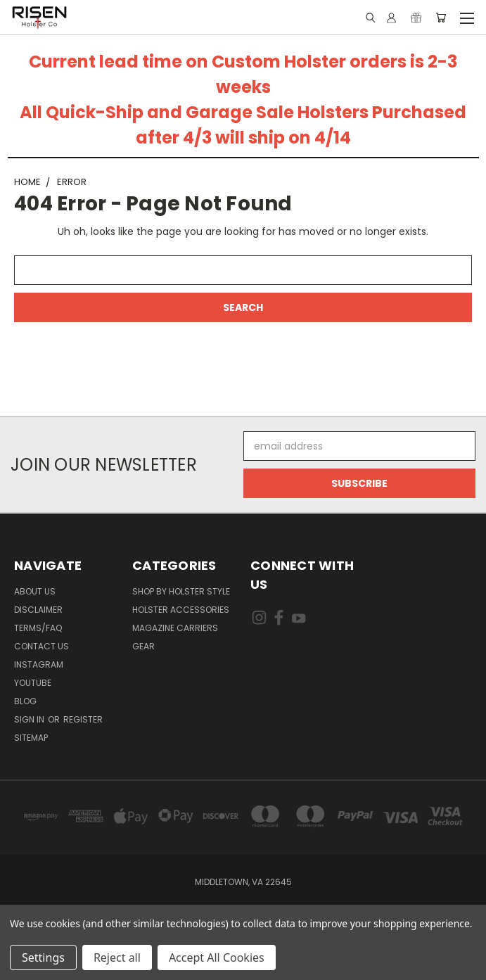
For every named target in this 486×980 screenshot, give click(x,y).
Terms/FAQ (38, 628)
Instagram (39, 664)
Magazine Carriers (175, 628)
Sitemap (31, 738)
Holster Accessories (181, 610)
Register (83, 719)
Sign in (30, 719)
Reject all (117, 957)
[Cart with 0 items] (441, 18)
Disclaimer (38, 610)
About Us (35, 591)
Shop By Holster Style (181, 591)
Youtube (33, 683)
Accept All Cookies (217, 957)
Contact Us (41, 646)
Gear (143, 646)
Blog (25, 701)
